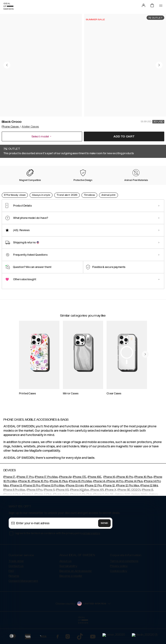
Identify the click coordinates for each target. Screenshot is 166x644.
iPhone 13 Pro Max (53, 507)
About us (65, 583)
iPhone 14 (99, 503)
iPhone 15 (24, 503)
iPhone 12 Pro (93, 507)
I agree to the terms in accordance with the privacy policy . (58, 555)
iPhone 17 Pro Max (46, 498)
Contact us (16, 588)
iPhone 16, (109, 498)
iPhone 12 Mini (149, 507)
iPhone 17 (9, 498)
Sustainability (68, 588)
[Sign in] (144, 5)
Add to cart (124, 137)
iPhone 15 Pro (39, 503)
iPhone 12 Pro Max (128, 507)
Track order (16, 583)
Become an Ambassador (76, 593)
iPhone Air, (65, 498)
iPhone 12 (109, 507)
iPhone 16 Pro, (125, 498)
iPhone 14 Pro (114, 503)
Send (104, 545)
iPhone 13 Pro (32, 507)
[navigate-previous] (145, 385)
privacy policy (92, 555)
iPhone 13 (16, 507)
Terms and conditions (124, 583)
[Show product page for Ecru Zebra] (58, 185)
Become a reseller (71, 597)
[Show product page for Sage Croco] (35, 185)
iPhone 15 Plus (59, 503)
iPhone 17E (80, 498)
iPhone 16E (95, 498)
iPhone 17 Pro (25, 498)
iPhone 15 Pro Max (80, 503)
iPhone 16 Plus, (144, 498)
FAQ (11, 593)
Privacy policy (119, 588)
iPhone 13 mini (75, 507)
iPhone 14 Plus (133, 503)
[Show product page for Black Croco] (12, 185)
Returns (14, 597)
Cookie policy (119, 593)
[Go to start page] (8, 6)
